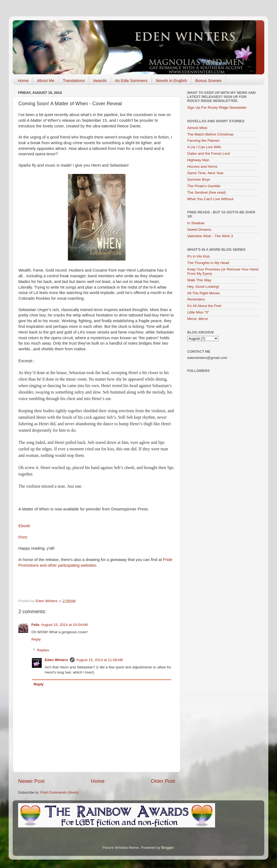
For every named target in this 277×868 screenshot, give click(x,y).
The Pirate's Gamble (204, 186)
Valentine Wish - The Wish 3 (210, 236)
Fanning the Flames (203, 141)
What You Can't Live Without (210, 199)
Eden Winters (57, 660)
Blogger (167, 848)
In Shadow (196, 223)
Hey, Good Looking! (203, 287)
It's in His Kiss (199, 256)
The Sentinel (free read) (207, 192)
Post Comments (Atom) (60, 792)
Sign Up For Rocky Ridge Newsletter (217, 108)
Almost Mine (197, 128)
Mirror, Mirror (198, 319)
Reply (36, 639)
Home (23, 80)
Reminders (196, 299)
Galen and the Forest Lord (209, 154)
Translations (74, 80)
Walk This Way (199, 280)
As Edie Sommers (131, 80)
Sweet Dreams (199, 230)
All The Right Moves (204, 293)
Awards (100, 80)
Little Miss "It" (198, 312)
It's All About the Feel (204, 306)
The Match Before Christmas (210, 134)
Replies (43, 650)
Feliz (35, 625)
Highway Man (198, 160)
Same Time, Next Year (205, 173)
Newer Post (31, 781)
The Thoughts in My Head (208, 263)
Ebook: (25, 526)
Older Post (163, 781)
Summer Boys (199, 179)
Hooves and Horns (202, 166)
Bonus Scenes (208, 80)
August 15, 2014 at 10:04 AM (64, 625)
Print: (23, 537)
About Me (46, 80)
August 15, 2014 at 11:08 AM (100, 660)
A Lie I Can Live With (204, 147)
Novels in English (171, 80)
